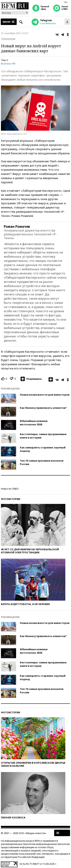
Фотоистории (11, 499)
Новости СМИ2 (10, 489)
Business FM (8, 64)
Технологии (8, 39)
